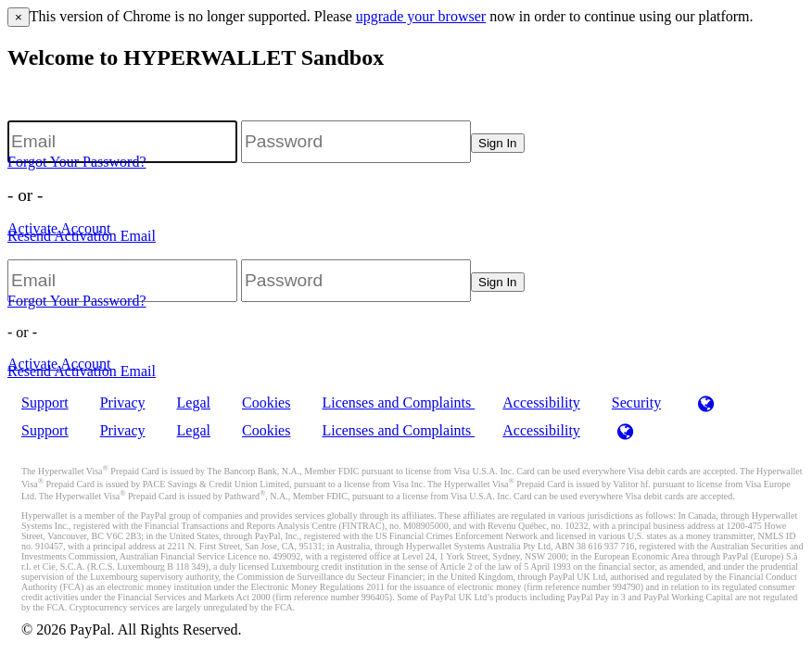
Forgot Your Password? (77, 162)
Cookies (266, 403)
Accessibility (541, 403)
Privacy (123, 403)
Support (45, 403)
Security (636, 403)
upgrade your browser (421, 16)
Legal (194, 403)
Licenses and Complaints (398, 403)
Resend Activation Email (82, 236)
